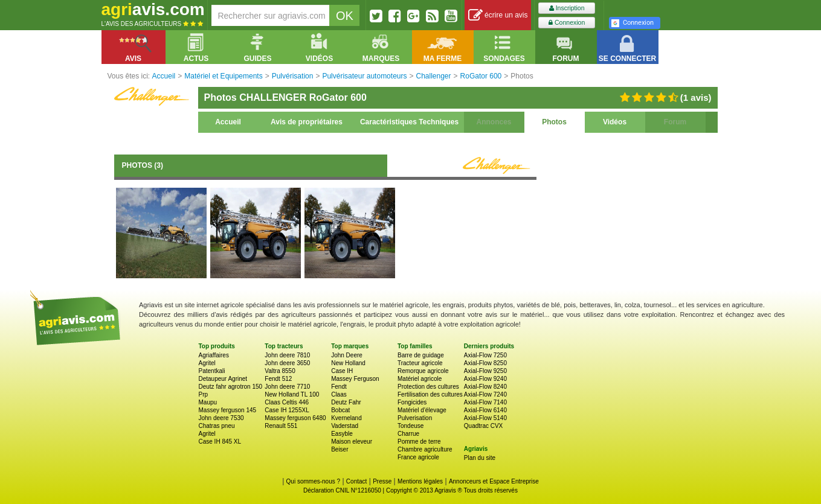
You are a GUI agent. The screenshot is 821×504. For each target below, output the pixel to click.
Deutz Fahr (346, 402)
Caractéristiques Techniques (409, 122)
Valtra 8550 (280, 371)
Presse (382, 481)
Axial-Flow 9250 (485, 371)
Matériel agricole (420, 379)
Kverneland (346, 418)
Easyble (342, 434)
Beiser (340, 449)
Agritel (207, 363)
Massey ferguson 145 (228, 410)
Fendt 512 (278, 379)
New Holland (348, 363)
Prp (204, 394)
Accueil (228, 122)
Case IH (342, 371)
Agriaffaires (214, 355)
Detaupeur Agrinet (223, 379)
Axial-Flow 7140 (485, 402)
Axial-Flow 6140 (485, 410)
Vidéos (615, 122)
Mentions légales (420, 481)
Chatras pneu (217, 426)
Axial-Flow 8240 (485, 387)
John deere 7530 (221, 418)
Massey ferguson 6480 (295, 418)
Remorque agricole (423, 371)
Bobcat (340, 410)
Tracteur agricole (420, 363)
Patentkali (212, 371)
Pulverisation (415, 418)
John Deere (347, 355)
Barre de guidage (421, 355)
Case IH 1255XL (287, 410)
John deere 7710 (287, 387)
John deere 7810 (287, 355)
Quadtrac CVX (483, 426)
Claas (339, 394)
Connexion (567, 23)
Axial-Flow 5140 (485, 418)
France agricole (418, 457)
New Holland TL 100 (292, 394)
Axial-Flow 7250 (485, 355)
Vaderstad (345, 426)
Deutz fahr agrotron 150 (231, 387)
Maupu (208, 402)
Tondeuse (411, 426)
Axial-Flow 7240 (485, 394)
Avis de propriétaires (307, 122)
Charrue (408, 434)
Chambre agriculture (425, 449)
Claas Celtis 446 (287, 402)
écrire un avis (498, 15)
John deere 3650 (287, 363)
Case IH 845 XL (220, 442)
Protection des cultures (428, 387)
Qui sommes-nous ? (313, 481)
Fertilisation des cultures (430, 394)
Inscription (567, 8)
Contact (356, 481)
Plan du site (480, 458)
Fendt (339, 387)
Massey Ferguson (355, 379)
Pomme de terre (419, 442)
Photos (554, 122)
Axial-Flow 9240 (485, 379)
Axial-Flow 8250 (485, 363)
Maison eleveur (352, 442)
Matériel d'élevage (422, 410)
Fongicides (412, 402)
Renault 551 (281, 426)
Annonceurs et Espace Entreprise (494, 481)
